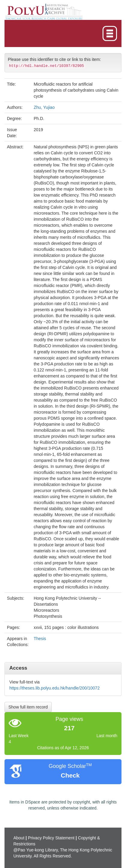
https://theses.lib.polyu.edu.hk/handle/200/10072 (54, 688)
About (19, 838)
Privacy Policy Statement (51, 838)
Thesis (40, 639)
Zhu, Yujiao (44, 107)
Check (70, 775)
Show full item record (28, 707)
